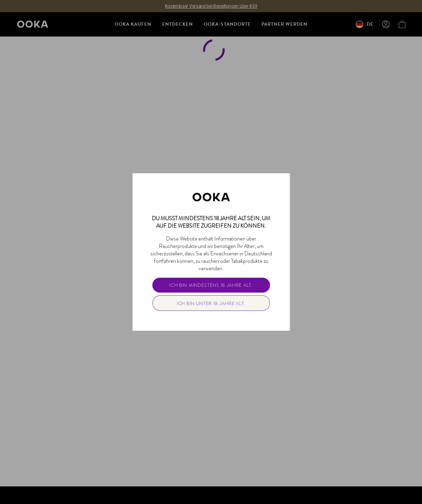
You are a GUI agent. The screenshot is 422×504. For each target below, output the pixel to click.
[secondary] (211, 303)
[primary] (211, 285)
